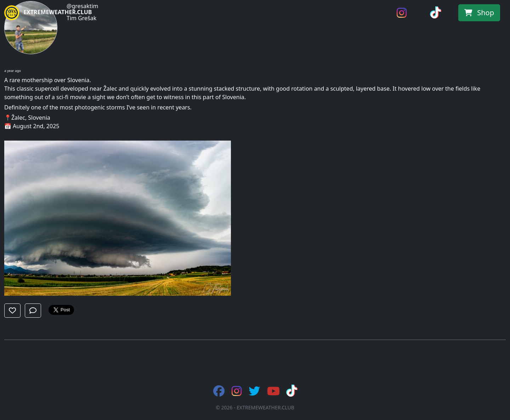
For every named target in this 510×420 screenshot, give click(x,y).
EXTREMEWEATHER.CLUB (48, 13)
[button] (12, 311)
